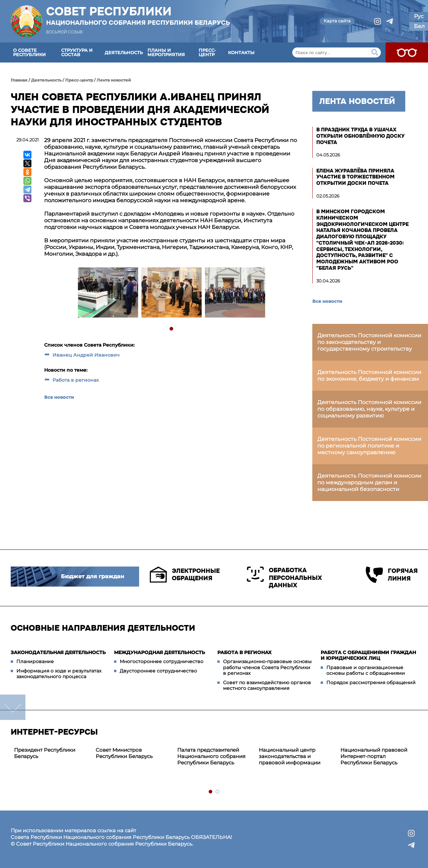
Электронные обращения (185, 575)
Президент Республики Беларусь (45, 753)
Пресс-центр (207, 52)
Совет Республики (138, 16)
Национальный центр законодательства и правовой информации (290, 756)
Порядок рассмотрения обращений (371, 683)
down (13, 707)
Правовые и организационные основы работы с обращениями (366, 670)
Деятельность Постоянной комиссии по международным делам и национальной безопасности (369, 482)
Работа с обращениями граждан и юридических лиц (368, 655)
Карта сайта (337, 21)
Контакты (241, 52)
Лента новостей (114, 80)
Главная (19, 80)
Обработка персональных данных (284, 578)
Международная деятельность (159, 652)
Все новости (59, 397)
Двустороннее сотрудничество (158, 671)
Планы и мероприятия (166, 52)
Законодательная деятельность (58, 652)
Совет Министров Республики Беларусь (124, 753)
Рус (419, 16)
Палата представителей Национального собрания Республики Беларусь (211, 756)
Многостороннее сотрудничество (162, 661)
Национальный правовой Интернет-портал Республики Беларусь (374, 756)
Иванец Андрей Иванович (86, 355)
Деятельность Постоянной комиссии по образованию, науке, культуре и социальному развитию (369, 409)
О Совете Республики (29, 52)
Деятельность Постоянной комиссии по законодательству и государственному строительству (369, 342)
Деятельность (124, 52)
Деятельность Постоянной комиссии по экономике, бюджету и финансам (369, 376)
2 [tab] (218, 792)
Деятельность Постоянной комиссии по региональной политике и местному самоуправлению (369, 446)
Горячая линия (392, 575)
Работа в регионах (76, 380)
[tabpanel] (108, 293)
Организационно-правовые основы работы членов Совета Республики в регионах (267, 667)
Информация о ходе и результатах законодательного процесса (59, 674)
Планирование (35, 661)
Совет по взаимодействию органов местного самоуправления (267, 686)
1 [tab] (172, 329)
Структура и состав (77, 52)
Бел (419, 26)
